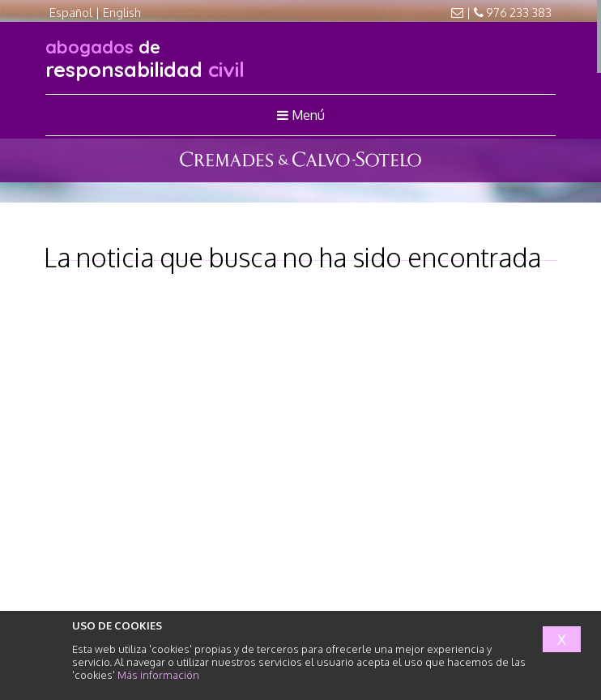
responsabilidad (145, 59)
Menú (301, 115)
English (122, 13)
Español (71, 13)
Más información (158, 675)
